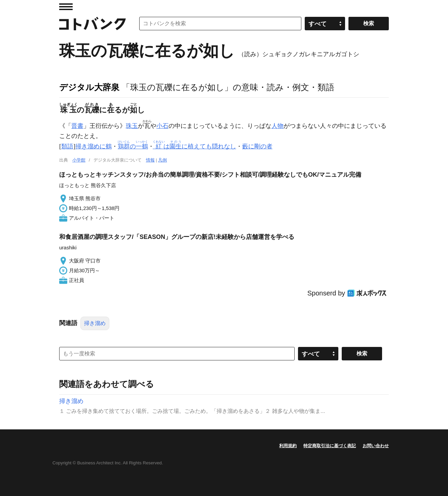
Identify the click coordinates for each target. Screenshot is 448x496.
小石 (162, 126)
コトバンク (92, 24)
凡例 (162, 160)
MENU (66, 7)
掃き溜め (95, 323)
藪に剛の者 (257, 146)
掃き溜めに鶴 (94, 146)
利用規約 (288, 446)
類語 (67, 146)
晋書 (77, 126)
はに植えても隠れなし (195, 146)
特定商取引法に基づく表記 (330, 446)
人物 (277, 126)
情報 (150, 160)
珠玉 (132, 126)
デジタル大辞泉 (89, 87)
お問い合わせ (376, 446)
